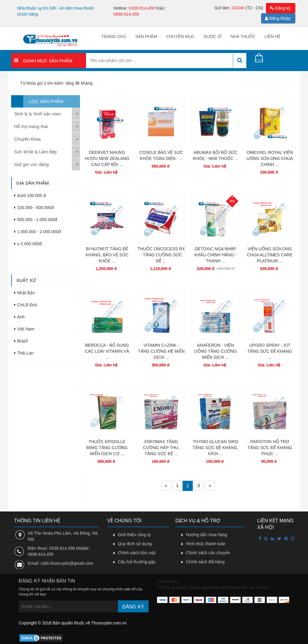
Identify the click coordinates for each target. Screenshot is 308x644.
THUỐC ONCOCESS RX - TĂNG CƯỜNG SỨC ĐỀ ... (161, 255)
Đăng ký (280, 8)
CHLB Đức (26, 305)
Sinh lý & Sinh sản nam (37, 114)
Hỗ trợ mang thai (31, 126)
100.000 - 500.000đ (34, 208)
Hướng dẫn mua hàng (206, 535)
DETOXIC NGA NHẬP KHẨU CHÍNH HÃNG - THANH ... (216, 255)
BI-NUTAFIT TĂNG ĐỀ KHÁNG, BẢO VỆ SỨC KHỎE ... (107, 255)
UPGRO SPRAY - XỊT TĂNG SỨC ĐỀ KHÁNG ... (270, 351)
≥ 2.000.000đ (28, 244)
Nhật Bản (25, 293)
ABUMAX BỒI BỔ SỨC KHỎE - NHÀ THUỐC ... (216, 155)
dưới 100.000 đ (30, 195)
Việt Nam (24, 329)
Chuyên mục (180, 36)
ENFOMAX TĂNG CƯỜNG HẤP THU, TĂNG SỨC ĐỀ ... (161, 448)
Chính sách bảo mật (137, 553)
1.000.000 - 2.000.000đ (37, 232)
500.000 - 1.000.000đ (36, 220)
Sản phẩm (146, 36)
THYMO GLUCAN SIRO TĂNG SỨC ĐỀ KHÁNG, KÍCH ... (216, 448)
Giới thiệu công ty (134, 535)
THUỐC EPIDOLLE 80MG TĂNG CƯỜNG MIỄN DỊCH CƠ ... (107, 448)
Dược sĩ (213, 36)
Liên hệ (272, 36)
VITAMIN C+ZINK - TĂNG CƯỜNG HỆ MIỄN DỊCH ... (161, 351)
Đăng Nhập (278, 18)
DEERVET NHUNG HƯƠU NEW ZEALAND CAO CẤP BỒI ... (107, 158)
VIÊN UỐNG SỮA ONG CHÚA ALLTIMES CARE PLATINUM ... (270, 255)
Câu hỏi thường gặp (137, 562)
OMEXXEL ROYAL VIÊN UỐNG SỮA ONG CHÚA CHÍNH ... (270, 158)
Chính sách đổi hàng (205, 562)
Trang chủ (114, 36)
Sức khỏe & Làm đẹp (35, 152)
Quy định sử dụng (135, 544)
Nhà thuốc (243, 36)
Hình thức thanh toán (206, 544)
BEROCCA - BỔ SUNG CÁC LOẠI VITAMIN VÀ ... (107, 351)
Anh (19, 317)
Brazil (21, 341)
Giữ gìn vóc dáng (31, 164)
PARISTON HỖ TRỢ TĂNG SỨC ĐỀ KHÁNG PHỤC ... (270, 448)
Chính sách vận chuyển (208, 553)
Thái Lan (24, 353)
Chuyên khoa (27, 139)
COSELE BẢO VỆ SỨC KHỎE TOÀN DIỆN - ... (161, 155)
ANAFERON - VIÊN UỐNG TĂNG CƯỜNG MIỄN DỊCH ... (216, 351)
